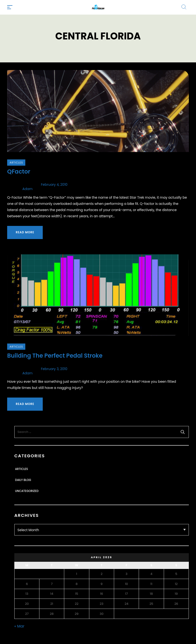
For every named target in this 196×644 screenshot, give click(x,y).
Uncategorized (27, 491)
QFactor (19, 172)
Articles (16, 163)
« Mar (19, 626)
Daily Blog (23, 480)
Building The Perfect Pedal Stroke (55, 356)
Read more (25, 232)
